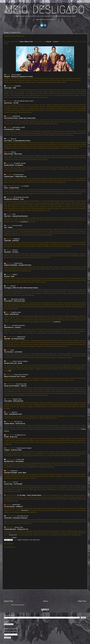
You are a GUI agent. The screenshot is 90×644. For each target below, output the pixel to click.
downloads (26, 540)
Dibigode (49, 42)
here (10, 371)
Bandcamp (57, 322)
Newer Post (9, 601)
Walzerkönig (16, 116)
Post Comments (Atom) (18, 605)
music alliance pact (34, 540)
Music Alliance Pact (26, 42)
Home (45, 601)
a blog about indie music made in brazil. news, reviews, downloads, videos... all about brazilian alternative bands (45, 16)
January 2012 (13, 535)
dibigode (20, 540)
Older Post (82, 601)
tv (54, 19)
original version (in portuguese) (44, 19)
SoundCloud (24, 222)
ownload (56, 42)
